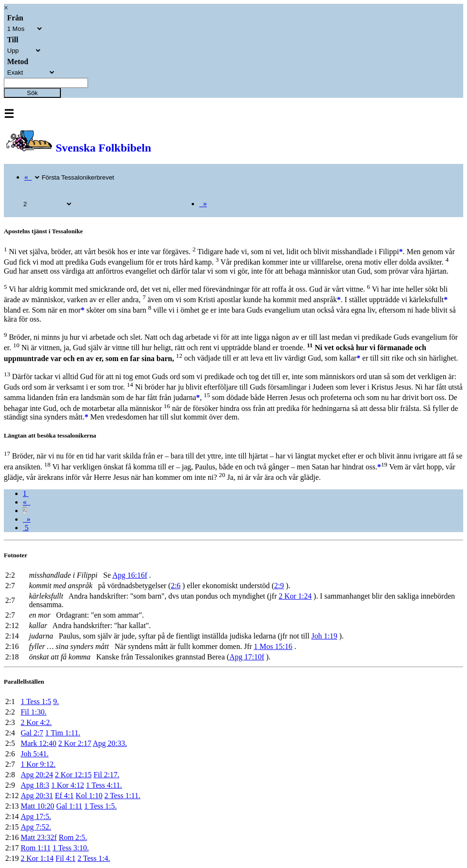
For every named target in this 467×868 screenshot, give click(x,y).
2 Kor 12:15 (73, 775)
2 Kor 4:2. (36, 722)
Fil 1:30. (33, 712)
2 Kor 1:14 (37, 858)
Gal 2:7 (32, 733)
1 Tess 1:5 (36, 701)
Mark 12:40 (38, 743)
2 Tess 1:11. (122, 796)
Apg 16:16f (130, 575)
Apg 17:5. (36, 816)
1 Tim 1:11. (63, 733)
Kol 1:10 (89, 796)
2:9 (279, 586)
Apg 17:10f (247, 657)
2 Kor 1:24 (295, 596)
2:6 (175, 586)
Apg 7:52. (36, 827)
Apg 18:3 (35, 785)
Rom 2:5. (73, 837)
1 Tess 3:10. (70, 848)
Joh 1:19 (325, 636)
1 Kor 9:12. (38, 764)
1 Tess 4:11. (104, 785)
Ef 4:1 (64, 796)
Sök (33, 93)
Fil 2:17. (107, 775)
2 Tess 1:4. (94, 858)
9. (56, 701)
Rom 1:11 (35, 848)
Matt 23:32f (39, 837)
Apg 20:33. (110, 743)
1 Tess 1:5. (100, 806)
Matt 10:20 (37, 806)
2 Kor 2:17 (75, 743)
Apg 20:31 (37, 796)
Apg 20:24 (37, 775)
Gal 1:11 (69, 806)
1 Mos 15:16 (273, 646)
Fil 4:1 (66, 858)
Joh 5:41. (34, 754)
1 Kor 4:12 (67, 785)
